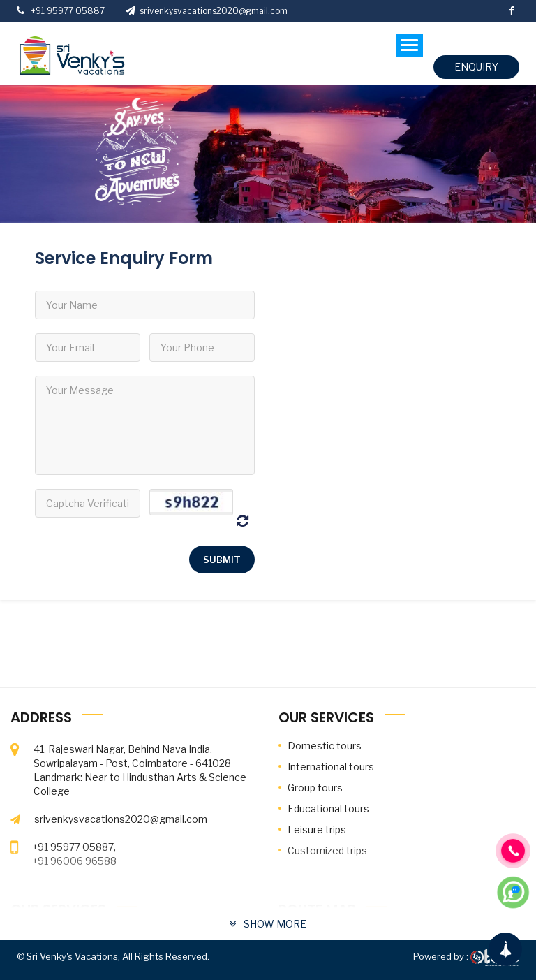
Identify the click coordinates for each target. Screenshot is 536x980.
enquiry (476, 67)
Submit (222, 560)
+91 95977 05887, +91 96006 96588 (74, 854)
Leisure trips (317, 829)
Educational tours (328, 809)
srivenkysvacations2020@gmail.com (207, 11)
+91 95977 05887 (66, 11)
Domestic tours (325, 746)
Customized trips (327, 850)
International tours (331, 767)
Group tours (315, 788)
